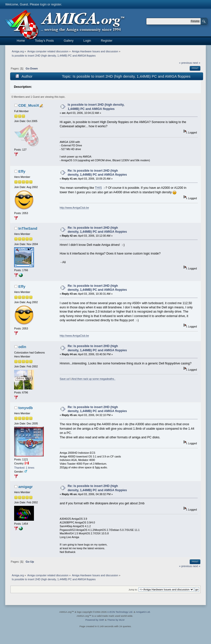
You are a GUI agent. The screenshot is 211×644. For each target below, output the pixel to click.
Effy (22, 171)
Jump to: (133, 590)
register (56, 4)
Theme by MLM (116, 620)
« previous (185, 63)
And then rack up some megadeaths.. (94, 379)
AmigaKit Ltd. (143, 612)
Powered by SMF (95, 620)
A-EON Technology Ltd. (120, 612)
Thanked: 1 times (24, 468)
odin (22, 347)
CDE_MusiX (29, 105)
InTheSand (28, 228)
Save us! (65, 379)
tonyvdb (26, 408)
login (43, 4)
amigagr (26, 487)
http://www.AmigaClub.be (74, 208)
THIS (98, 188)
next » (197, 63)
